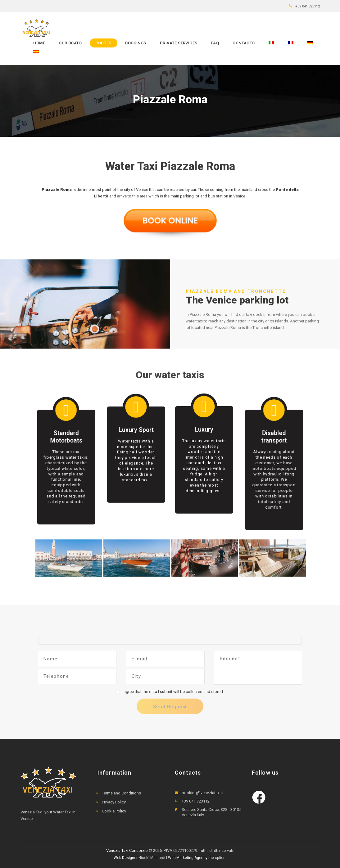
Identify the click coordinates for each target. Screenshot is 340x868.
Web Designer (126, 858)
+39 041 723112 (308, 6)
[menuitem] (271, 43)
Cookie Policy (114, 811)
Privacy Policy (114, 802)
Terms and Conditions (121, 793)
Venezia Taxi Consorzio (127, 850)
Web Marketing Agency (188, 858)
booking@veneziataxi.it (203, 793)
